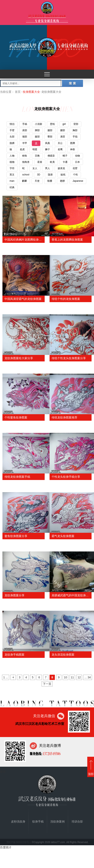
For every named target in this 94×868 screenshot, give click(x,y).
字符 (12, 168)
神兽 (73, 149)
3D (38, 175)
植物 (12, 162)
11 (72, 677)
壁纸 (52, 124)
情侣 (12, 124)
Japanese (78, 181)
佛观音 (51, 156)
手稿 (25, 124)
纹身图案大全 (31, 92)
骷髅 (50, 181)
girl (64, 124)
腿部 (50, 130)
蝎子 (65, 156)
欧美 (52, 162)
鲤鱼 (25, 156)
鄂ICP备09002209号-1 (19, 842)
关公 (60, 143)
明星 (35, 149)
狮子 (48, 149)
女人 (35, 168)
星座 (40, 162)
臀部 (50, 137)
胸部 (75, 130)
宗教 (37, 156)
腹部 (37, 137)
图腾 (73, 143)
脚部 (37, 130)
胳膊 (12, 143)
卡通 (65, 162)
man (12, 181)
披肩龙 (61, 168)
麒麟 (24, 181)
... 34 (88, 677)
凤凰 (48, 143)
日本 (77, 162)
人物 (12, 156)
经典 (12, 187)
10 (65, 677)
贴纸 (63, 175)
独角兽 (26, 162)
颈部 (25, 137)
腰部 (63, 130)
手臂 (12, 130)
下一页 (47, 684)
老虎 (22, 149)
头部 (12, 137)
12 (79, 677)
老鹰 (60, 149)
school (26, 175)
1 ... (6, 677)
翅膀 (62, 181)
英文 (12, 175)
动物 (77, 156)
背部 (76, 124)
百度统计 (6, 847)
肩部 (25, 130)
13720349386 (51, 753)
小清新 (39, 124)
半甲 (25, 143)
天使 (37, 181)
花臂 (75, 168)
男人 (48, 168)
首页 (18, 92)
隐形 (50, 175)
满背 (63, 137)
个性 (75, 175)
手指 (75, 137)
